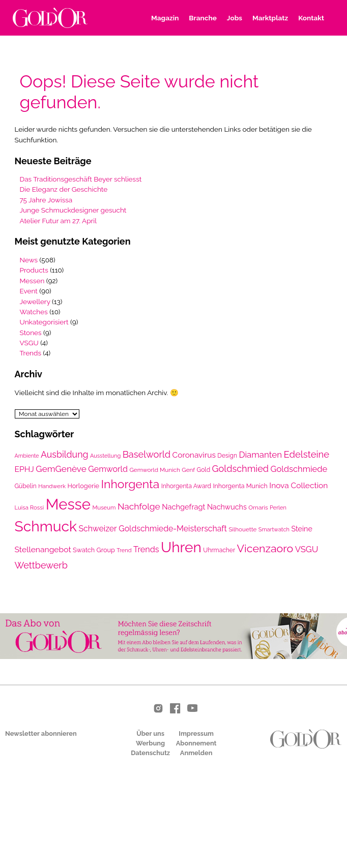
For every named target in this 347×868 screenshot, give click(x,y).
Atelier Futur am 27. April (59, 221)
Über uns (150, 734)
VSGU (29, 343)
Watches (34, 312)
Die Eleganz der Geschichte (64, 189)
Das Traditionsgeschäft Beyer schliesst (81, 179)
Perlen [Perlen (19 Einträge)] (278, 508)
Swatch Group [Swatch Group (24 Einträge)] (94, 550)
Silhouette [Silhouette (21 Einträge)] (242, 529)
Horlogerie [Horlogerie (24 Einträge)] (83, 486)
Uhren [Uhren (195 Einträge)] (181, 547)
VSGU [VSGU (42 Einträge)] (307, 549)
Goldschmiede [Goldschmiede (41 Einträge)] (299, 469)
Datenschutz (150, 753)
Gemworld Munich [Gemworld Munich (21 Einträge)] (154, 470)
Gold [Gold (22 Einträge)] (204, 470)
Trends (31, 353)
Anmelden (196, 753)
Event (29, 291)
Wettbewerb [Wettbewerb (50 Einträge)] (41, 565)
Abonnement (196, 743)
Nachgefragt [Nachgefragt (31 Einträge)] (183, 507)
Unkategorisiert (44, 322)
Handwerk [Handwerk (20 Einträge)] (52, 486)
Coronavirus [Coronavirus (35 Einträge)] (194, 455)
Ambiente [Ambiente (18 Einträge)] (27, 456)
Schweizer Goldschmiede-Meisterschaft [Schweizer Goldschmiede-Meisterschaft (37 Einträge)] (152, 529)
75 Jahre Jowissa (46, 200)
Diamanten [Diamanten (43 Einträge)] (260, 455)
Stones (31, 333)
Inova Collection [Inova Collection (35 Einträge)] (298, 485)
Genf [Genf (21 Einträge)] (188, 470)
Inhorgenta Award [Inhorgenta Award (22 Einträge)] (186, 486)
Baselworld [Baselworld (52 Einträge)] (147, 454)
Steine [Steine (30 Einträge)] (301, 529)
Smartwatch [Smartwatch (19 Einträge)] (274, 530)
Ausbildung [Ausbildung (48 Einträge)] (64, 454)
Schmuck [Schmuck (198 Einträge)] (46, 526)
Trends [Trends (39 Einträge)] (146, 549)
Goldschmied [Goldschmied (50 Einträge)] (240, 469)
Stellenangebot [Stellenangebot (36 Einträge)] (43, 549)
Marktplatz (270, 18)
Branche (203, 18)
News (29, 260)
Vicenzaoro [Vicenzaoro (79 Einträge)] (265, 548)
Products (34, 270)
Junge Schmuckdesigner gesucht (73, 210)
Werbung (150, 743)
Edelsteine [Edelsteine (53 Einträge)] (307, 454)
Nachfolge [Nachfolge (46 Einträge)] (139, 506)
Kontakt (311, 18)
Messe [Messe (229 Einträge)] (68, 504)
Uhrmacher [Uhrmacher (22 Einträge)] (219, 550)
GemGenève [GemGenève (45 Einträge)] (61, 469)
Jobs (235, 18)
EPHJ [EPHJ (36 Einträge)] (24, 469)
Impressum (196, 734)
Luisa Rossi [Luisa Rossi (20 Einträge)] (30, 507)
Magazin (165, 18)
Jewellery (35, 302)
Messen (32, 281)
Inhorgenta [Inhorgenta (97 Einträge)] (130, 484)
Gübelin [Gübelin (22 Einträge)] (26, 486)
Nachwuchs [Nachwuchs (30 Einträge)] (227, 507)
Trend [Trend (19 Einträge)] (124, 550)
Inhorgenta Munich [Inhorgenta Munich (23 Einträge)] (240, 486)
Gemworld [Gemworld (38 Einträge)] (108, 469)
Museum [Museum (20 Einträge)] (104, 507)
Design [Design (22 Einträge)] (227, 456)
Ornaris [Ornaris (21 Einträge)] (258, 507)
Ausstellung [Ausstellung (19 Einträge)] (105, 456)
